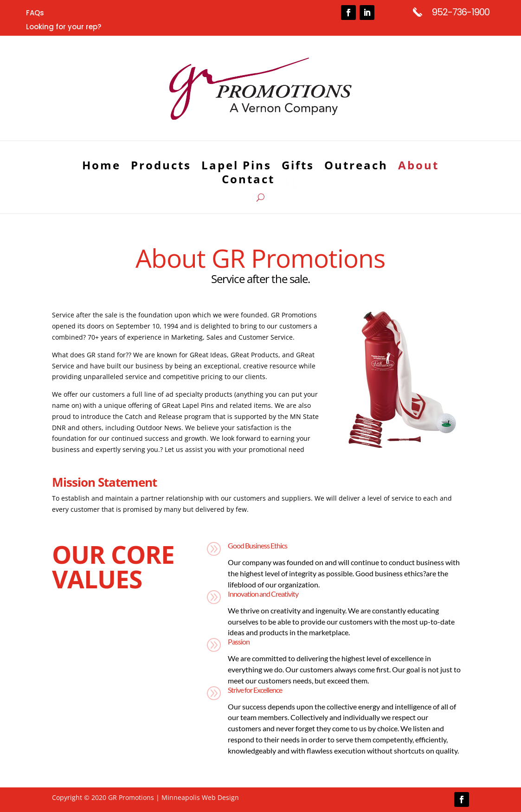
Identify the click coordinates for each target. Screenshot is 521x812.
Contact (248, 181)
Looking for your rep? (64, 28)
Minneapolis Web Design (200, 797)
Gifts (298, 167)
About (418, 167)
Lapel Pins (236, 167)
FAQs (35, 14)
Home (101, 167)
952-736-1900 (461, 12)
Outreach (356, 167)
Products (161, 167)
